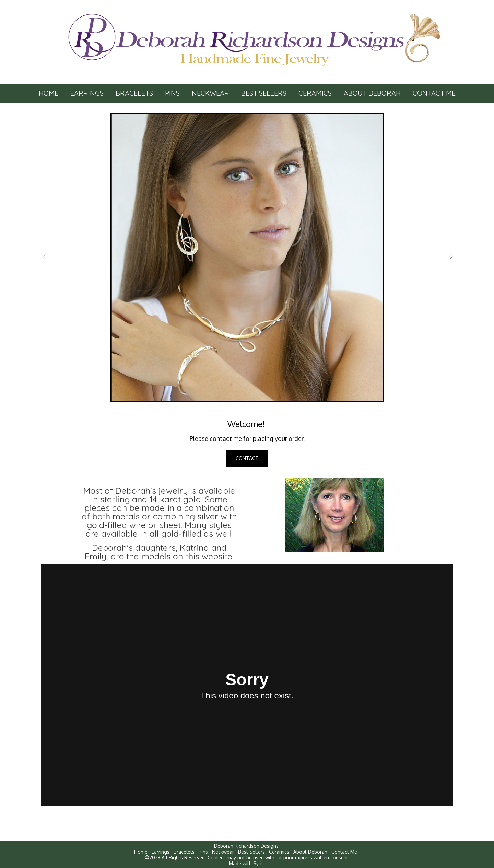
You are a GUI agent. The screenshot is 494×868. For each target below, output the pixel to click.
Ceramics (315, 93)
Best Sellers (264, 93)
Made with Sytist (247, 863)
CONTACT (247, 458)
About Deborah (372, 93)
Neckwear (210, 93)
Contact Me (434, 93)
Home (49, 93)
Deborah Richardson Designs (246, 846)
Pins (172, 93)
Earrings (87, 93)
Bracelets (134, 93)
